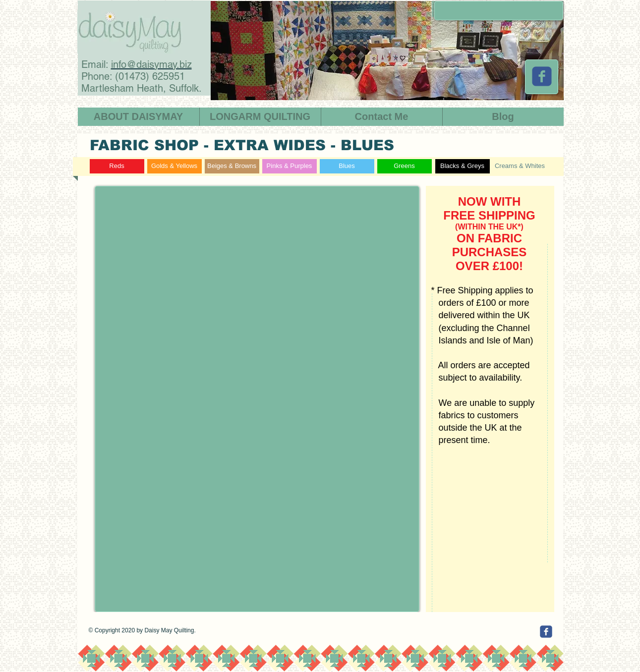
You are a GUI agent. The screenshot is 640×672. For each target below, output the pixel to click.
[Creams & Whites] (520, 166)
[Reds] (117, 166)
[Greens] (405, 166)
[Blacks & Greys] (463, 166)
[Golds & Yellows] (175, 166)
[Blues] (347, 166)
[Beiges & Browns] (232, 166)
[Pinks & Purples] (290, 166)
